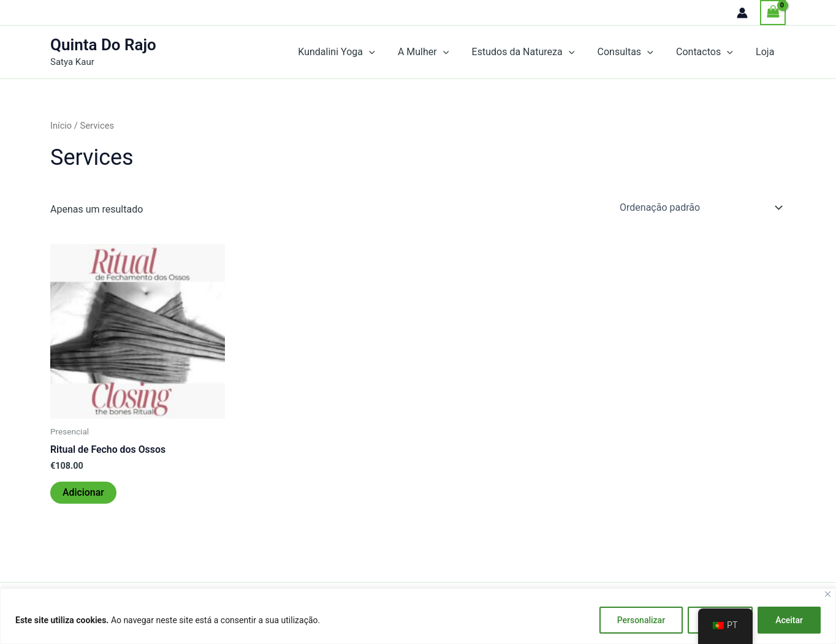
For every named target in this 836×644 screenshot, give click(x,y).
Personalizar (641, 620)
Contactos (709, 52)
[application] (387, 52)
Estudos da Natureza (534, 52)
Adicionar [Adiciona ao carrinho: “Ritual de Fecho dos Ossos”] (83, 492)
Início (61, 126)
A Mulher (438, 52)
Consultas (633, 52)
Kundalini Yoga (355, 52)
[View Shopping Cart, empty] (773, 13)
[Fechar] (828, 594)
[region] (418, 616)
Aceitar (789, 620)
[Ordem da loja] (700, 207)
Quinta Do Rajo (103, 45)
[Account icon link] (742, 13)
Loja (767, 52)
